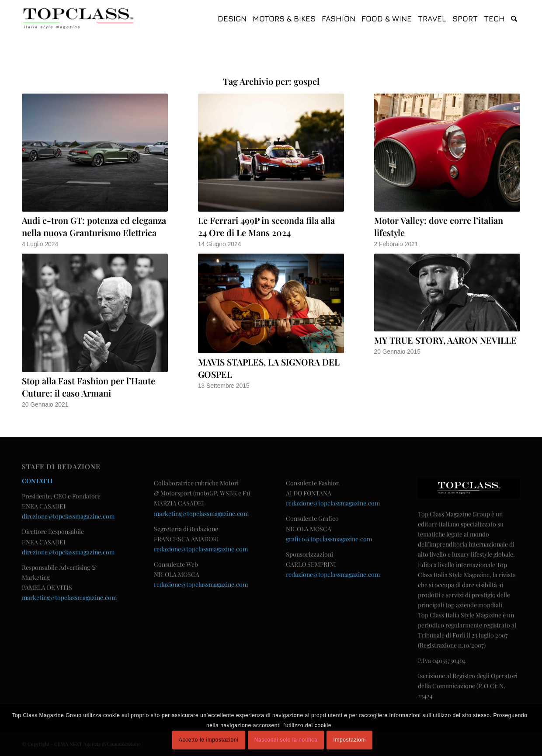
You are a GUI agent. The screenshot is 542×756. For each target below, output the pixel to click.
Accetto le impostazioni (209, 740)
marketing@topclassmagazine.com (69, 597)
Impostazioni (350, 740)
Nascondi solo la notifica (286, 740)
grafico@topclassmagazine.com (329, 539)
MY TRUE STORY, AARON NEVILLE (445, 340)
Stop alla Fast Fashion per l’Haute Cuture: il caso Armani (89, 387)
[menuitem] (232, 19)
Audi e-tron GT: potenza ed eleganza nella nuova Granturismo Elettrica (94, 226)
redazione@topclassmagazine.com (201, 549)
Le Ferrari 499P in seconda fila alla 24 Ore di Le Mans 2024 (266, 226)
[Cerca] (514, 19)
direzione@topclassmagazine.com (68, 516)
